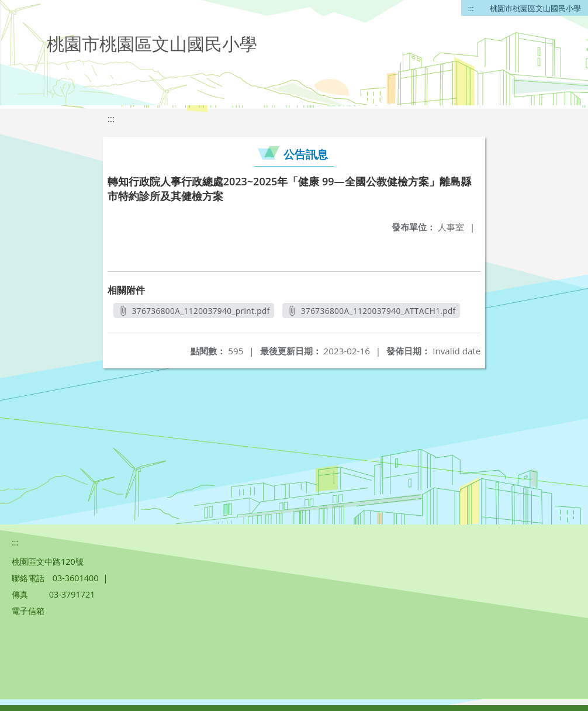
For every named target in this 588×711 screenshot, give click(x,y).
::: (471, 8)
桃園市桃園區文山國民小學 (535, 8)
